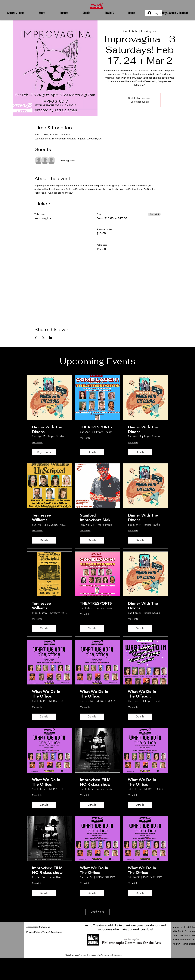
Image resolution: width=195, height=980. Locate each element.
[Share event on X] (43, 338)
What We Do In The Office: (46, 694)
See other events (140, 102)
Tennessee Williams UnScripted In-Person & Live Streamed (45, 518)
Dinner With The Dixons (47, 429)
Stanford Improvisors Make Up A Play (96, 518)
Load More (97, 912)
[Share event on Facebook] (36, 338)
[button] (16, 13)
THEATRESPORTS (96, 427)
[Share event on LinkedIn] (51, 338)
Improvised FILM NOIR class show (95, 782)
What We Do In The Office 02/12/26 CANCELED (142, 694)
